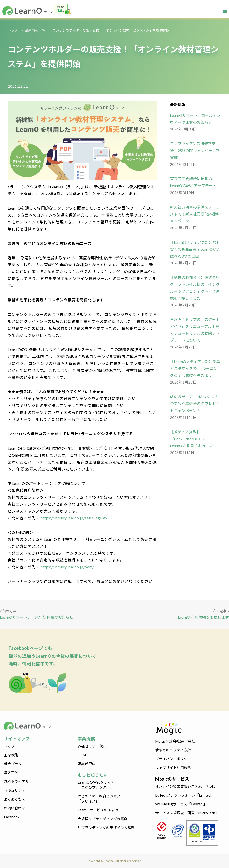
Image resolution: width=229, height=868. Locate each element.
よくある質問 (15, 799)
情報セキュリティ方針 (173, 750)
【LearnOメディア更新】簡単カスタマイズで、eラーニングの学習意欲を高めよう (195, 368)
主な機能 (11, 755)
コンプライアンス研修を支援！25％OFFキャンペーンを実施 (195, 150)
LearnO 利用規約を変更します (203, 617)
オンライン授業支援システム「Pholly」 (187, 786)
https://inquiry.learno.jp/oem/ (67, 567)
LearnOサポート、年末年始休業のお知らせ (37, 617)
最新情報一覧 (35, 30)
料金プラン (13, 764)
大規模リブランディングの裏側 (103, 819)
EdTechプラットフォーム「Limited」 (185, 795)
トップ (13, 30)
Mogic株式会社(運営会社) (176, 741)
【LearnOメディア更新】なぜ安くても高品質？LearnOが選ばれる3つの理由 (195, 249)
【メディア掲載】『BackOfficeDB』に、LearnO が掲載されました (192, 439)
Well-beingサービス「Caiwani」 (181, 804)
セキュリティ (14, 790)
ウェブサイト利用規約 (173, 768)
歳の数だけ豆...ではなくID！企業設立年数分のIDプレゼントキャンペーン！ (195, 404)
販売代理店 (87, 764)
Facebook (12, 817)
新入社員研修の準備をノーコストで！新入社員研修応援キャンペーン (195, 214)
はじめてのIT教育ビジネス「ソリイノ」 (99, 799)
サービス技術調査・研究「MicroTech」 (187, 813)
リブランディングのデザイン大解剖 (106, 828)
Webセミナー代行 (92, 746)
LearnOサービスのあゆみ (98, 810)
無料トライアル (16, 781)
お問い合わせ (15, 808)
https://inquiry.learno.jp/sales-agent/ (73, 518)
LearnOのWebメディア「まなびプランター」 (96, 785)
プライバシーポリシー (173, 759)
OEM (82, 755)
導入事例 (11, 773)
